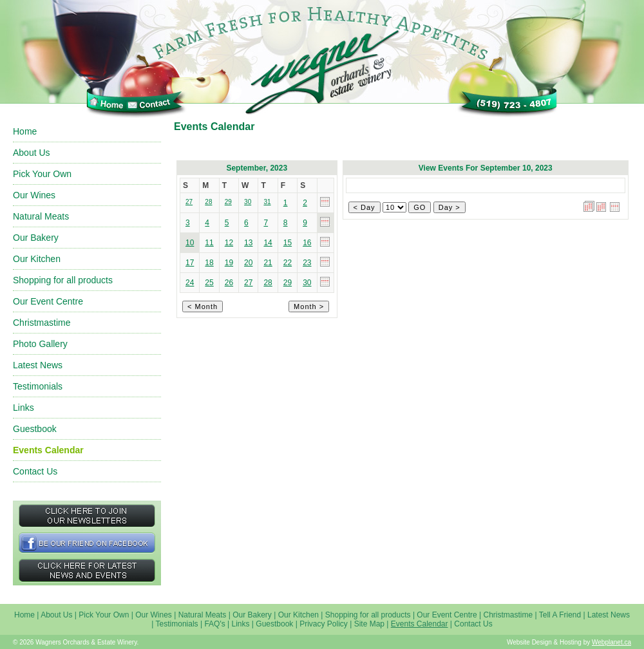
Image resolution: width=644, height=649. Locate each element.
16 (307, 243)
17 (190, 263)
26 (229, 283)
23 (307, 263)
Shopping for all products (63, 280)
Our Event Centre (48, 301)
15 (288, 243)
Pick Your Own (42, 174)
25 (209, 283)
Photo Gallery (40, 344)
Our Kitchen (37, 259)
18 (209, 263)
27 (248, 283)
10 (190, 243)
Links (24, 408)
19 (229, 263)
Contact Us (35, 471)
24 (190, 283)
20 (248, 263)
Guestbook (35, 429)
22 (288, 263)
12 (229, 243)
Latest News (38, 365)
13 (248, 243)
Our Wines (34, 195)
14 (268, 243)
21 (268, 263)
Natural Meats (41, 216)
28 (268, 283)
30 (307, 283)
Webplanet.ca (611, 642)
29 (288, 283)
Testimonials (38, 386)
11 (209, 243)
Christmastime (42, 323)
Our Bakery (36, 238)
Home (25, 131)
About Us (32, 153)
